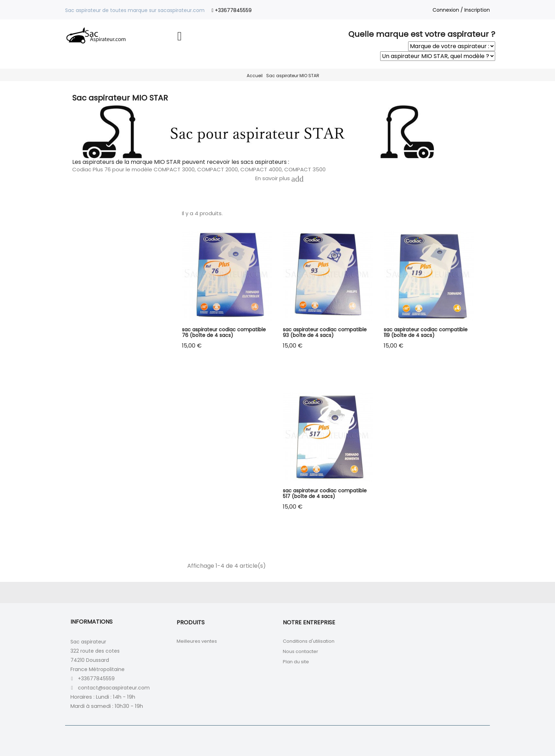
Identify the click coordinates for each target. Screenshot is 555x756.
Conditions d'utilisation (309, 641)
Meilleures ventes (197, 641)
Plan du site (296, 662)
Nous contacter (301, 651)
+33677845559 (233, 10)
